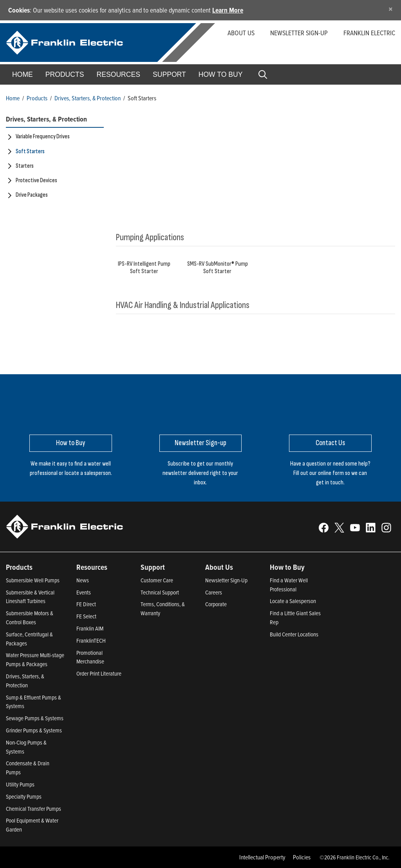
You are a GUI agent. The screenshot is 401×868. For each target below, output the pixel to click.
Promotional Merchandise (90, 657)
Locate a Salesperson (293, 601)
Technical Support (160, 592)
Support (169, 74)
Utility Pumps (20, 784)
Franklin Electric (369, 33)
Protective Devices (36, 180)
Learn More (228, 10)
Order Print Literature (99, 673)
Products (37, 98)
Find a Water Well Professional (289, 585)
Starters (25, 166)
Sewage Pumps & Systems (35, 718)
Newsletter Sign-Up (226, 580)
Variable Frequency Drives (43, 137)
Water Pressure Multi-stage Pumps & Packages (35, 660)
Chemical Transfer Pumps (33, 809)
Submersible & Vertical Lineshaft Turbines (30, 597)
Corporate (216, 604)
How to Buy (221, 74)
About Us (241, 33)
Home (23, 74)
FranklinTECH (91, 641)
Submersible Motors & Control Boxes (30, 618)
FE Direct (86, 604)
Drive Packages (32, 195)
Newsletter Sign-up (299, 33)
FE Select (86, 616)
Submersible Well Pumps (33, 580)
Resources (118, 74)
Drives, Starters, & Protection (88, 98)
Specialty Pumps (24, 796)
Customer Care (157, 580)
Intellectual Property (262, 857)
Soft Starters (30, 151)
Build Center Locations (294, 634)
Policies (302, 857)
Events (84, 592)
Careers (214, 592)
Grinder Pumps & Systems (34, 730)
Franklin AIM (90, 628)
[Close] (391, 9)
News (83, 580)
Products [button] (65, 74)
